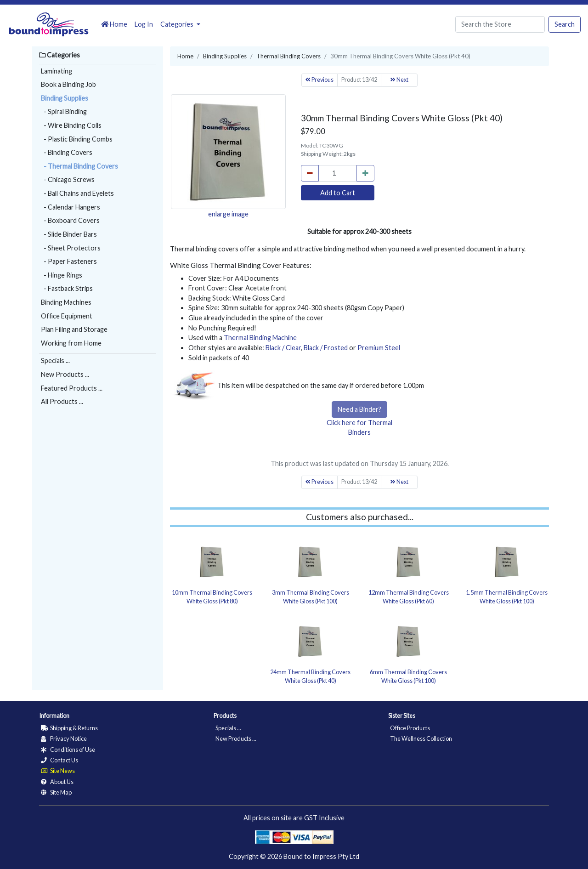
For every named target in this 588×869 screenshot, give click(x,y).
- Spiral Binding (64, 111)
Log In (144, 24)
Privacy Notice (64, 738)
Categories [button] (178, 24)
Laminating (57, 71)
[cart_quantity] (338, 173)
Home (114, 24)
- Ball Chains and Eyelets (77, 193)
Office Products (410, 728)
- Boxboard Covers (70, 220)
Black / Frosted (326, 348)
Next (399, 80)
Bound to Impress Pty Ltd (321, 856)
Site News (58, 771)
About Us (57, 782)
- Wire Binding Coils (71, 125)
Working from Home (71, 343)
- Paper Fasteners (69, 261)
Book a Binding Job (68, 84)
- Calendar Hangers (71, 207)
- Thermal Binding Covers (79, 166)
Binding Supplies (65, 98)
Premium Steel (379, 348)
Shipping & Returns (69, 728)
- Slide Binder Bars (69, 234)
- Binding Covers (67, 152)
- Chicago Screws (68, 179)
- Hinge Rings (62, 275)
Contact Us (59, 760)
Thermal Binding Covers (288, 56)
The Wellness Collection (421, 738)
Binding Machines (66, 302)
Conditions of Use (68, 750)
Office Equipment (67, 316)
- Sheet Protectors (71, 248)
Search (565, 24)
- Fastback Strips (67, 288)
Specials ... (55, 361)
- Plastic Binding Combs (77, 139)
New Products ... (65, 374)
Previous (319, 80)
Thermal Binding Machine (260, 338)
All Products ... (62, 401)
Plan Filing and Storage (74, 329)
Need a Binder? (359, 409)
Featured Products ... (72, 388)
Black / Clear (283, 348)
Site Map (56, 792)
